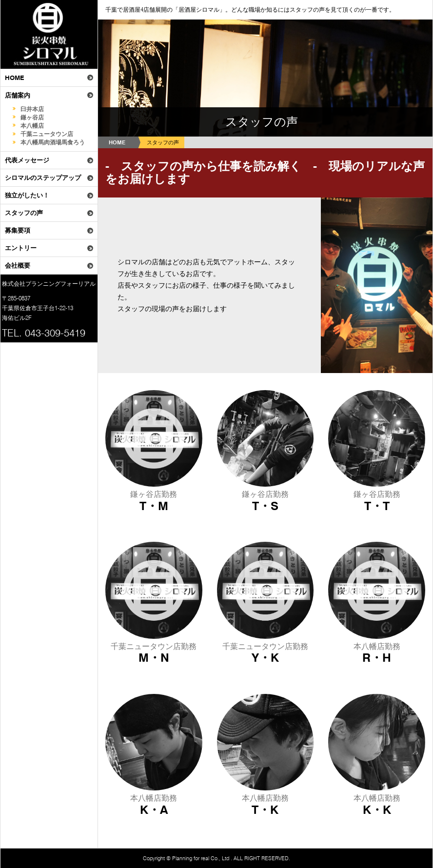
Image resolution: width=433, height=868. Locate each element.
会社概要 (18, 265)
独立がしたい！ (27, 195)
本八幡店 (32, 126)
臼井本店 (32, 109)
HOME (14, 78)
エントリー (21, 248)
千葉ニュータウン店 (47, 134)
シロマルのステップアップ (43, 178)
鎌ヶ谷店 (32, 117)
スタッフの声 (24, 213)
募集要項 (18, 230)
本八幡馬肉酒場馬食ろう (53, 142)
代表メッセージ (27, 160)
